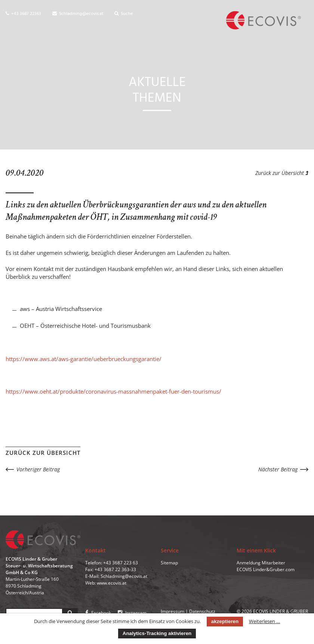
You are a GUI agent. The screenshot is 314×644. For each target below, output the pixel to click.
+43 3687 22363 (23, 14)
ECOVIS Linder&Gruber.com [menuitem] (266, 569)
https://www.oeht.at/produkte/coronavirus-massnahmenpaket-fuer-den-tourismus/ (113, 391)
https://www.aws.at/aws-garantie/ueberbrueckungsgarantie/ (84, 359)
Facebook (98, 613)
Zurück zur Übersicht (282, 173)
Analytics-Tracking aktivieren (157, 633)
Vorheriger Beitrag (38, 469)
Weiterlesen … (264, 621)
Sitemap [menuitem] (169, 563)
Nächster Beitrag (278, 469)
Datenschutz (202, 611)
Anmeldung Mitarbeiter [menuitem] (261, 563)
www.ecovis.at (112, 583)
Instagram (132, 613)
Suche (124, 14)
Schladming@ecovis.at (78, 14)
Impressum (173, 611)
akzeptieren (225, 621)
